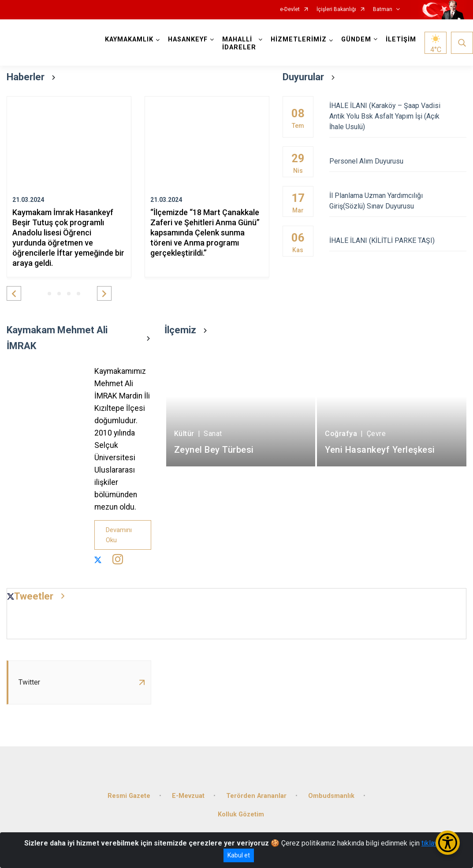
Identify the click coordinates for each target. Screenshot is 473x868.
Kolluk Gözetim (241, 814)
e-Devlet (290, 9)
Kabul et (239, 855)
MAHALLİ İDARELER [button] (239, 43)
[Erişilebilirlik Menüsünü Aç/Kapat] (448, 843)
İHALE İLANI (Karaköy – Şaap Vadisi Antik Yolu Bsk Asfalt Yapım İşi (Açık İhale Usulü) (398, 116)
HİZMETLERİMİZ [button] (299, 39)
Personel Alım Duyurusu (398, 161)
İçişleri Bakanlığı (336, 9)
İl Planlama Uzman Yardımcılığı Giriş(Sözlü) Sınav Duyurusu (398, 201)
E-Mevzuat (188, 796)
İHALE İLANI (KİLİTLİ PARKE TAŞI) (398, 240)
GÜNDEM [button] (356, 39)
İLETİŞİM (401, 39)
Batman (383, 9)
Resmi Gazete (129, 796)
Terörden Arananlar (256, 796)
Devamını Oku (119, 535)
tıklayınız (435, 843)
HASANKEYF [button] (188, 39)
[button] (14, 293)
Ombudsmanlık (331, 796)
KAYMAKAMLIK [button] (129, 39)
